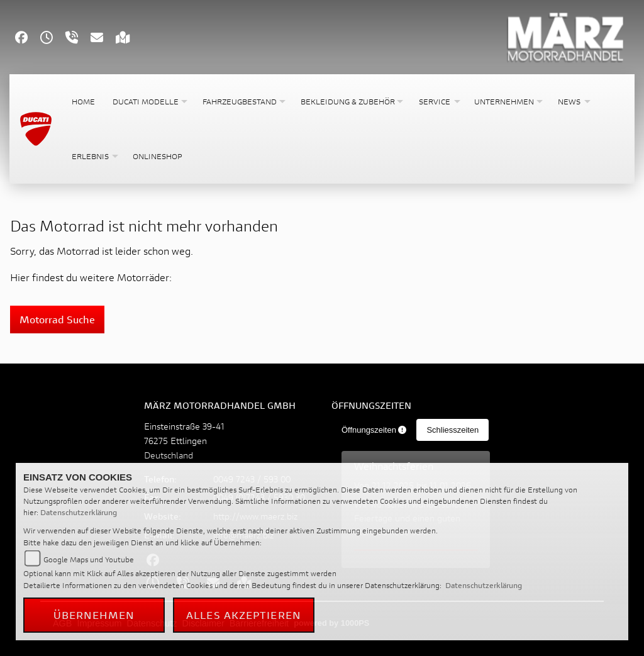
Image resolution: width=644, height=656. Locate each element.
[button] (149, 102)
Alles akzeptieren (244, 615)
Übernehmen (94, 615)
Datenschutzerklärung (79, 512)
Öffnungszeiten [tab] (374, 430)
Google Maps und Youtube (89, 559)
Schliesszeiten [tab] (452, 430)
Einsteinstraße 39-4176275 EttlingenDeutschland (184, 441)
